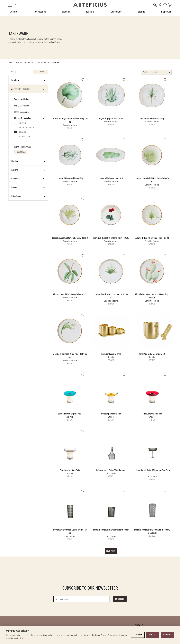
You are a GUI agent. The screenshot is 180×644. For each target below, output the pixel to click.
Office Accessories (22, 112)
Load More (111, 551)
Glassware (22, 123)
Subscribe (120, 599)
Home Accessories (22, 106)
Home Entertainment (23, 147)
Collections (116, 12)
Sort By (146, 72)
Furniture (13, 12)
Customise (138, 635)
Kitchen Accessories (43, 63)
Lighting (66, 12)
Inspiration (166, 12)
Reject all (153, 635)
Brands (141, 12)
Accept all (167, 635)
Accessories (40, 12)
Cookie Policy (19, 638)
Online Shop (19, 63)
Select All (21, 152)
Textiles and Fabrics (22, 99)
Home (10, 63)
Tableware (22, 132)
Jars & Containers (25, 136)
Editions (90, 12)
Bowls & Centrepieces (26, 127)
